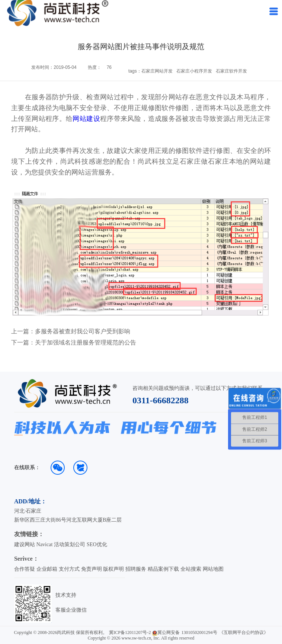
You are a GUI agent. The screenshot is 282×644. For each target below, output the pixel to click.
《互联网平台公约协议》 (244, 632)
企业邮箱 (47, 569)
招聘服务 (136, 569)
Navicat (45, 544)
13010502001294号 (199, 632)
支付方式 (69, 569)
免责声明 (92, 569)
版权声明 (113, 569)
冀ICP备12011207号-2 (130, 632)
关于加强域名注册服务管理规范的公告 (86, 343)
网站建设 (86, 119)
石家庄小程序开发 (194, 71)
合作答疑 (25, 569)
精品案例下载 (163, 569)
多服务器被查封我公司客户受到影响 (83, 331)
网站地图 (213, 569)
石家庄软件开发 (231, 71)
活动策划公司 (70, 544)
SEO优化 (97, 544)
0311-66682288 (161, 400)
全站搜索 (191, 569)
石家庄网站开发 (157, 71)
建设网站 (25, 544)
